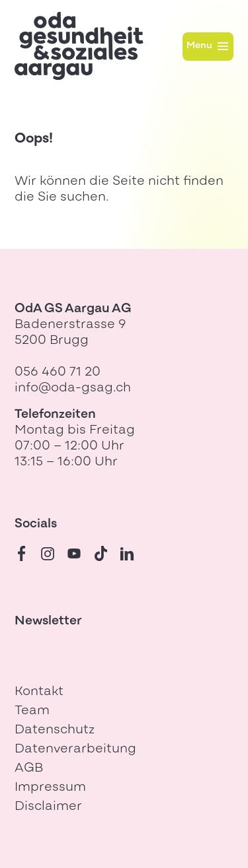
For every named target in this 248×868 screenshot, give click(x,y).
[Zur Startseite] (79, 46)
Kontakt (39, 692)
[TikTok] (101, 553)
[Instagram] (48, 553)
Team (32, 711)
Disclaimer (48, 807)
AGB (29, 769)
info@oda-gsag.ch (73, 388)
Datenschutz (55, 730)
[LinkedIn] (127, 553)
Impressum (50, 788)
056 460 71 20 (58, 373)
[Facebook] (21, 553)
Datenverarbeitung (75, 750)
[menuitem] (124, 692)
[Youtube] (74, 553)
